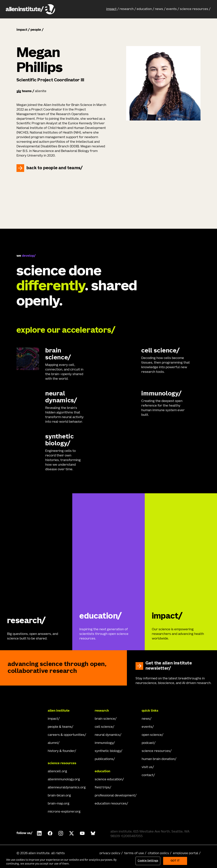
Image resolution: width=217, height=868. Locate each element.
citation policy (158, 853)
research (127, 9)
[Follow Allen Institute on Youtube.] (82, 833)
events (171, 9)
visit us (147, 767)
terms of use (134, 853)
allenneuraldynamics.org (67, 788)
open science (152, 735)
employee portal (186, 853)
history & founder (61, 751)
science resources (194, 9)
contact (148, 775)
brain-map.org (59, 804)
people (36, 30)
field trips (102, 788)
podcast (148, 743)
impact (111, 9)
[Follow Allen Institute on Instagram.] (61, 833)
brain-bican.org (59, 796)
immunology (104, 743)
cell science (104, 727)
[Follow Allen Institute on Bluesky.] (93, 833)
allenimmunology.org (64, 780)
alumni (53, 743)
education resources (111, 804)
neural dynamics (107, 735)
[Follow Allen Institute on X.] (72, 833)
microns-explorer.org (64, 812)
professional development (115, 796)
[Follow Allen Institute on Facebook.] (50, 833)
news (159, 9)
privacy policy (110, 853)
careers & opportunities (66, 735)
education (144, 9)
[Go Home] (30, 711)
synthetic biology (108, 751)
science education (108, 780)
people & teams (60, 727)
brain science (105, 719)
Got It (175, 861)
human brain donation (158, 759)
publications (104, 759)
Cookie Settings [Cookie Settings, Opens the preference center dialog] (148, 861)
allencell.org (57, 771)
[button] (113, 9)
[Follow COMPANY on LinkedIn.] (39, 833)
